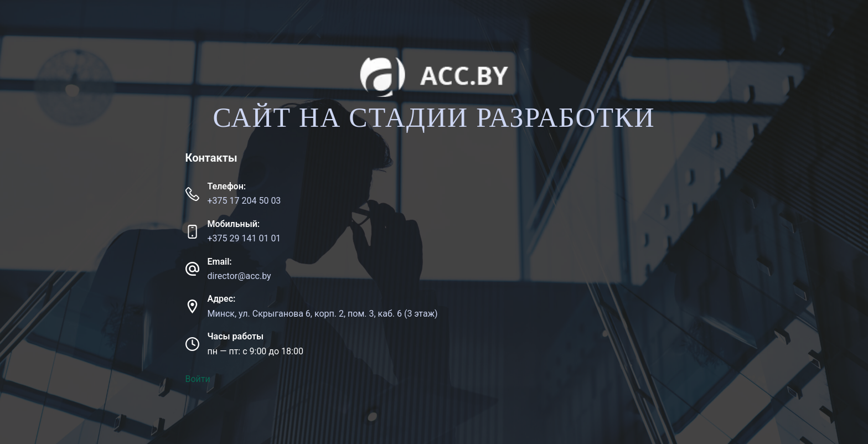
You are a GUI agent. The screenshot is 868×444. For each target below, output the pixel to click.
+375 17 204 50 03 (244, 201)
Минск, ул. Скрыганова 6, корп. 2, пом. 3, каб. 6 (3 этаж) (323, 314)
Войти (198, 379)
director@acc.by (239, 276)
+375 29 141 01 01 (244, 238)
